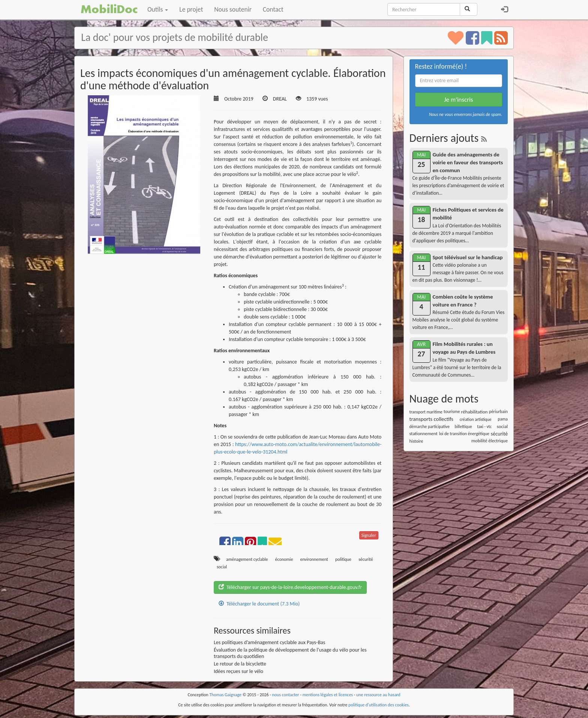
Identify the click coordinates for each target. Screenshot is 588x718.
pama (503, 419)
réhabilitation (475, 412)
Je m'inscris (458, 100)
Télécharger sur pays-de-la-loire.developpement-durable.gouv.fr (290, 587)
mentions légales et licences (328, 695)
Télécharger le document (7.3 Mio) (259, 604)
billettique (463, 427)
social (222, 567)
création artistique (476, 419)
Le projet (191, 9)
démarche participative (430, 427)
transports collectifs (431, 419)
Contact (273, 9)
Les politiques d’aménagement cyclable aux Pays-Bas (269, 642)
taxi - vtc (484, 427)
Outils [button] (158, 9)
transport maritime (426, 412)
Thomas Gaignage (225, 695)
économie (284, 559)
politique (343, 559)
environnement (314, 559)
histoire (416, 441)
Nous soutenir (233, 9)
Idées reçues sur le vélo (238, 671)
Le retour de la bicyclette (240, 664)
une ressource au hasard (378, 695)
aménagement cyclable (247, 559)
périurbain (498, 412)
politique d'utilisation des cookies (379, 705)
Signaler (369, 535)
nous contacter (286, 695)
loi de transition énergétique (464, 434)
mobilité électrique (490, 441)
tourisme (452, 412)
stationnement (424, 433)
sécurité (366, 559)
